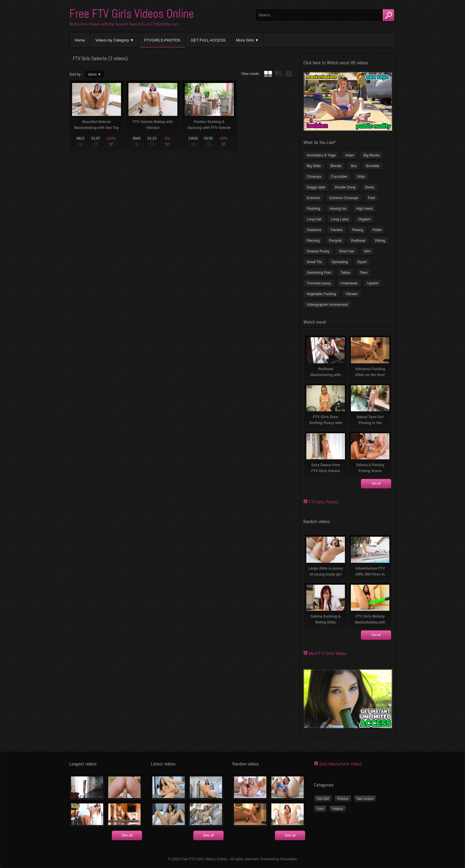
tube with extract (278, 74)
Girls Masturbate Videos (341, 764)
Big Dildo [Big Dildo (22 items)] (314, 166)
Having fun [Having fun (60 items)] (338, 209)
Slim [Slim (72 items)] (367, 251)
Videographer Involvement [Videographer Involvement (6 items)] (327, 305)
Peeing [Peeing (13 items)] (357, 230)
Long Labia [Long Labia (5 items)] (340, 219)
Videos (337, 809)
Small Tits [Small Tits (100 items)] (314, 262)
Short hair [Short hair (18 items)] (347, 251)
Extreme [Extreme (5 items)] (313, 198)
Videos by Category (112, 40)
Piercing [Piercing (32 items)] (313, 241)
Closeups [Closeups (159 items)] (314, 177)
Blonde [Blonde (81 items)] (336, 166)
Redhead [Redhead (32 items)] (358, 241)
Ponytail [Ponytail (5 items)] (335, 241)
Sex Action (365, 799)
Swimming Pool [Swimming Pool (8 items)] (319, 273)
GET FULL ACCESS (208, 40)
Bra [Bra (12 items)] (354, 166)
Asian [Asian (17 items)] (349, 155)
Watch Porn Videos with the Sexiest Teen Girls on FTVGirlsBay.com (124, 24)
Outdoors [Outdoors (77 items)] (314, 230)
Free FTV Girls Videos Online (132, 14)
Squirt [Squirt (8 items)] (362, 262)
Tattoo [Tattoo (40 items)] (346, 273)
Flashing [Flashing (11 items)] (313, 209)
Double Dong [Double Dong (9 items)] (345, 187)
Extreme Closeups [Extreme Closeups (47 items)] (344, 198)
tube (268, 74)
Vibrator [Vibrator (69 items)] (352, 294)
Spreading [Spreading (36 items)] (340, 262)
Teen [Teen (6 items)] (364, 273)
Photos (343, 799)
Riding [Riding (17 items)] (380, 241)
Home (80, 40)
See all (376, 483)
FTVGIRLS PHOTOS (162, 40)
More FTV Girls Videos (328, 653)
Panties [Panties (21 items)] (337, 230)
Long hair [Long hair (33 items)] (314, 219)
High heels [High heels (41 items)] (365, 209)
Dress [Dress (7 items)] (370, 187)
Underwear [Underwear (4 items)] (349, 283)
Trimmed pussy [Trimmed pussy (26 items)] (319, 283)
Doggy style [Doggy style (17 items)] (316, 187)
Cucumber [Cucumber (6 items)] (339, 177)
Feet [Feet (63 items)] (372, 198)
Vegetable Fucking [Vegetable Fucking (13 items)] (321, 294)
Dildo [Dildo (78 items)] (361, 177)
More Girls (245, 40)
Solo (320, 809)
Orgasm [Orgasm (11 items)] (364, 219)
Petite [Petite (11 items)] (377, 230)
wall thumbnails (289, 74)
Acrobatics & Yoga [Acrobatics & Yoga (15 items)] (321, 155)
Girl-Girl (323, 799)
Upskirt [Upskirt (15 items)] (373, 283)
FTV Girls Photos (324, 502)
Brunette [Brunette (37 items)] (373, 166)
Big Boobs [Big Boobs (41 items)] (371, 155)
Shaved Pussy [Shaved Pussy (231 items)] (318, 251)
